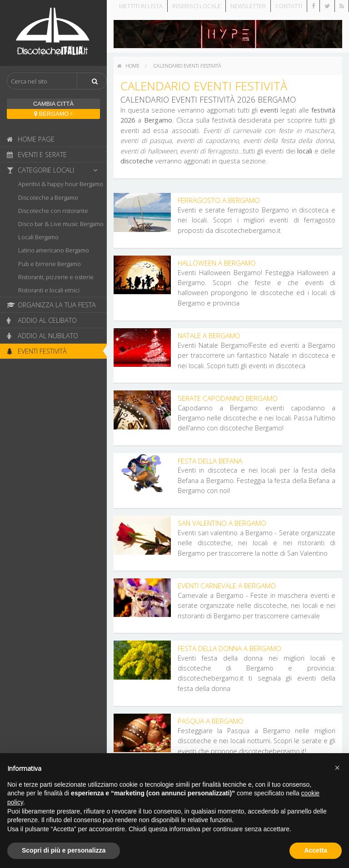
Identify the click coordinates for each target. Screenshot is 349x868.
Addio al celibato (42, 320)
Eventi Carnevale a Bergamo (227, 586)
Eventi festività (37, 351)
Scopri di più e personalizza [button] (64, 850)
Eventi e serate (37, 155)
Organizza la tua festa (51, 305)
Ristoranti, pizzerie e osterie (56, 277)
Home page (31, 139)
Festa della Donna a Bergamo (229, 648)
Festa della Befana (210, 461)
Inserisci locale (197, 6)
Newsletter (248, 6)
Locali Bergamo (38, 237)
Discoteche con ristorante (53, 211)
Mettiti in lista (141, 6)
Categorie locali (55, 170)
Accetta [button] (316, 850)
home (128, 66)
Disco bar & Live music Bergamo (61, 224)
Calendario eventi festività (187, 66)
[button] (337, 768)
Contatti (289, 6)
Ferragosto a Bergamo (219, 200)
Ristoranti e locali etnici (49, 290)
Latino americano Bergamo (54, 250)
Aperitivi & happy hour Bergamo (61, 184)
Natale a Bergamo (209, 335)
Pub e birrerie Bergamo (50, 264)
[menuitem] (128, 66)
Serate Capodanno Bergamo (228, 398)
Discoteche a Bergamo (48, 197)
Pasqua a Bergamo (211, 721)
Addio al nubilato (42, 336)
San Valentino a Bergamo (222, 523)
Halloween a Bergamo (217, 263)
